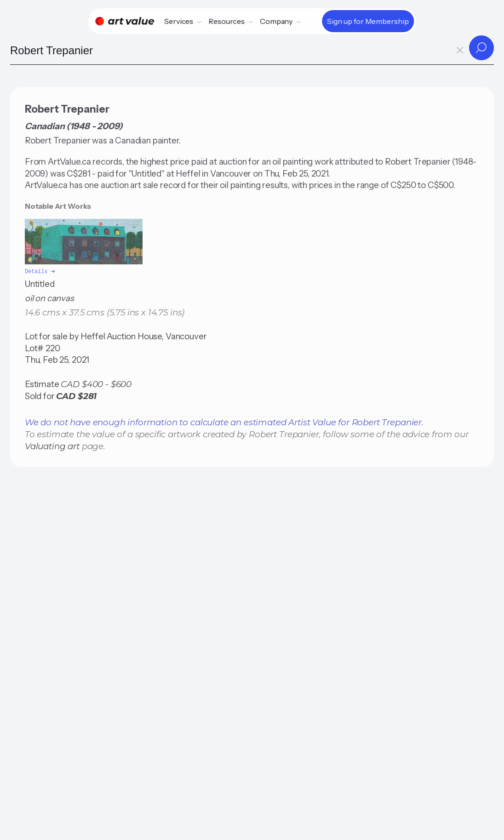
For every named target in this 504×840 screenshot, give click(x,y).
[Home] (125, 21)
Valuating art (52, 445)
